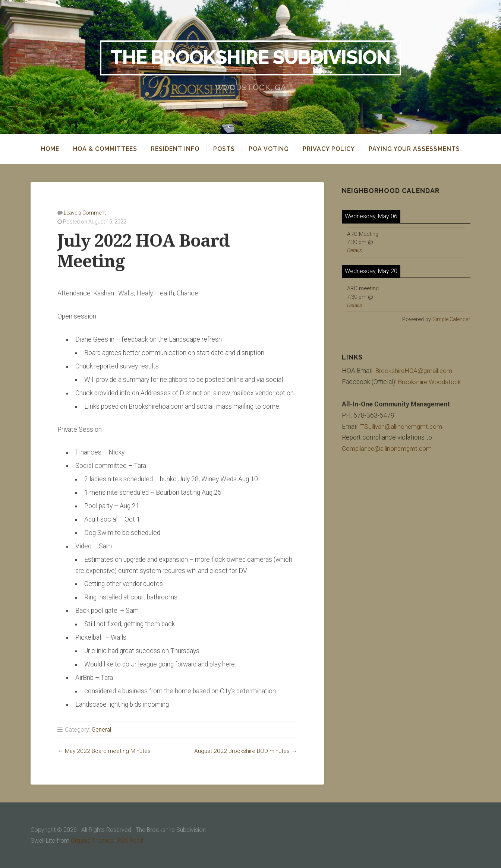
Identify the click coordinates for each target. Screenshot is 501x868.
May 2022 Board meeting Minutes (109, 750)
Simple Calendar (450, 319)
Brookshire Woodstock (430, 381)
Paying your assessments (420, 149)
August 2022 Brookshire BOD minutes (241, 750)
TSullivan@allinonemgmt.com (402, 426)
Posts (229, 149)
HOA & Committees (100, 149)
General (102, 729)
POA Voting (274, 149)
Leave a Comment (85, 212)
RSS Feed (131, 840)
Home (45, 149)
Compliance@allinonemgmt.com (388, 449)
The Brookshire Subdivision (251, 58)
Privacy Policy (334, 149)
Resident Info (175, 149)
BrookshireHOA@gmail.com (415, 370)
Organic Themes (92, 840)
